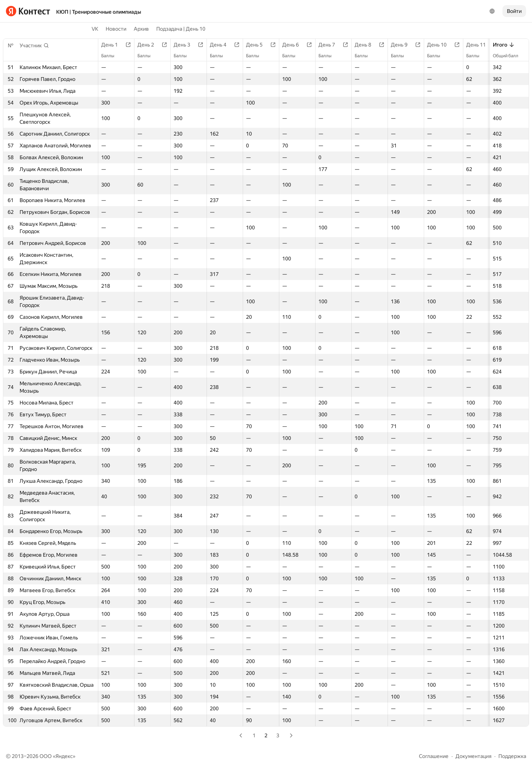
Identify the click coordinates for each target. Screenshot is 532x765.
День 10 (441, 45)
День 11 (480, 45)
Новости (116, 29)
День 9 (403, 45)
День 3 (186, 45)
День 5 (258, 45)
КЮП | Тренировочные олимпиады (99, 12)
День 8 (367, 45)
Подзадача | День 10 (181, 29)
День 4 (222, 45)
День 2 (149, 45)
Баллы (111, 56)
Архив (141, 29)
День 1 (113, 45)
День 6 (294, 45)
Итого (504, 45)
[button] (34, 45)
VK (95, 29)
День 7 (330, 45)
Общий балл (509, 56)
